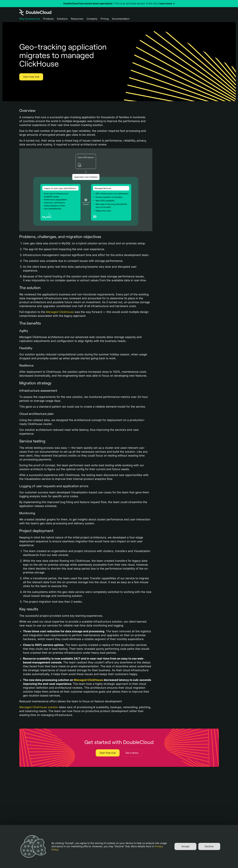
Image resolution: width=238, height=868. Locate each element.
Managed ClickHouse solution (39, 707)
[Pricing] (105, 20)
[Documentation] (121, 20)
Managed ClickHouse (60, 312)
